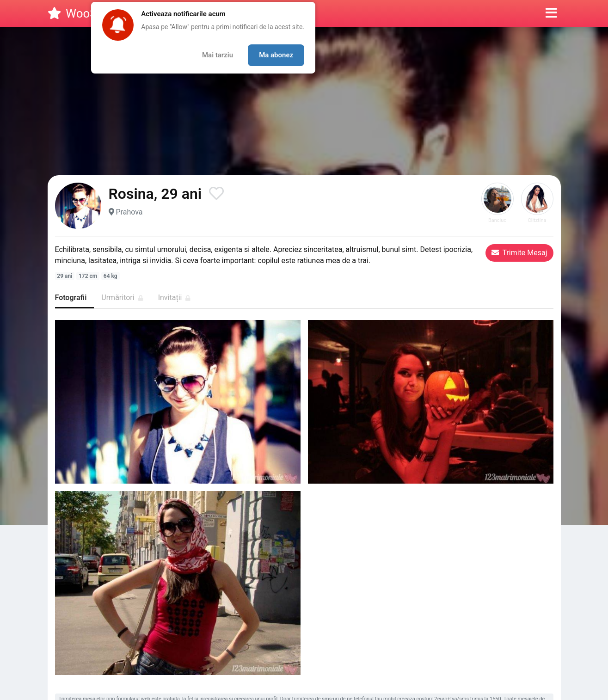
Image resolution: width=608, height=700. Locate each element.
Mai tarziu (218, 55)
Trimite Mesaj (519, 253)
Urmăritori (122, 298)
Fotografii (71, 298)
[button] (551, 13)
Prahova (129, 212)
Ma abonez (276, 55)
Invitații (175, 298)
